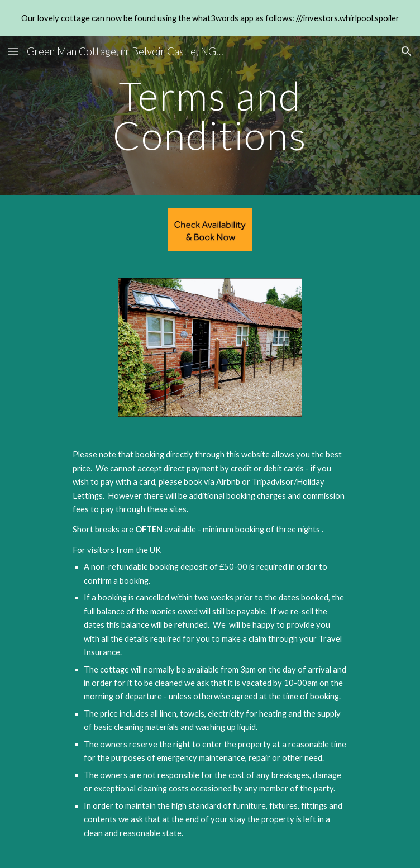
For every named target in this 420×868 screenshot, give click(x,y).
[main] (210, 115)
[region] (210, 18)
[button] (13, 51)
